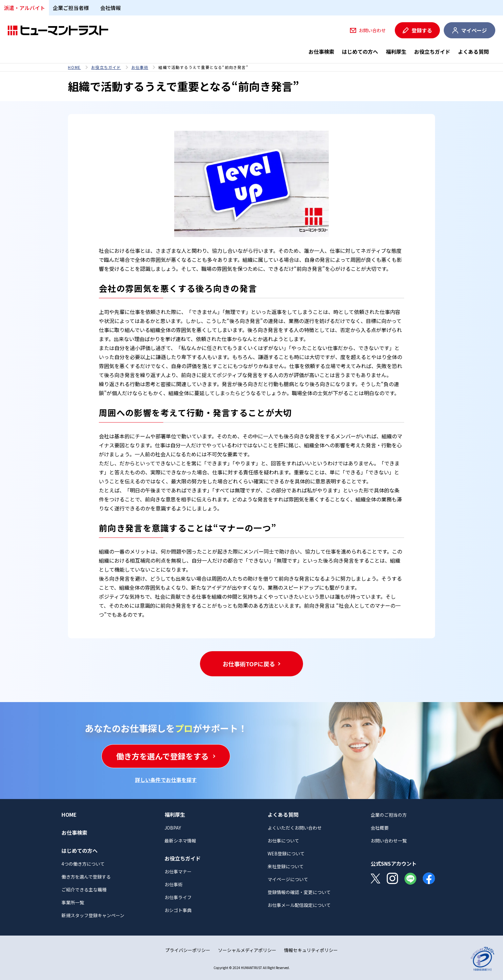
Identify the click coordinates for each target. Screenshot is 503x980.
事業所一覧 (73, 902)
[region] (252, 67)
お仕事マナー (178, 871)
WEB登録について (286, 853)
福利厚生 (396, 52)
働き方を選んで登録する (86, 877)
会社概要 (380, 828)
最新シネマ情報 (180, 841)
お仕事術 (140, 67)
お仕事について (283, 841)
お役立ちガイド (432, 52)
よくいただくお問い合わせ (295, 828)
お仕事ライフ (178, 897)
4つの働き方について (83, 864)
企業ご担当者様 (71, 8)
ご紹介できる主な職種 (84, 890)
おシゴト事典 (178, 910)
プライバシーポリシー (188, 950)
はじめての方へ (360, 52)
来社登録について (286, 866)
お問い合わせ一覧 (389, 841)
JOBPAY (173, 828)
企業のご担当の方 (389, 815)
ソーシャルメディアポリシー (247, 950)
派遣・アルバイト (24, 8)
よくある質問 (473, 52)
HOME (74, 67)
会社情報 (110, 8)
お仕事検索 (321, 52)
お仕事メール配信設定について (299, 905)
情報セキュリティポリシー (311, 950)
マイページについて (288, 879)
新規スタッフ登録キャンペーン (93, 915)
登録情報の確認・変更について (299, 892)
